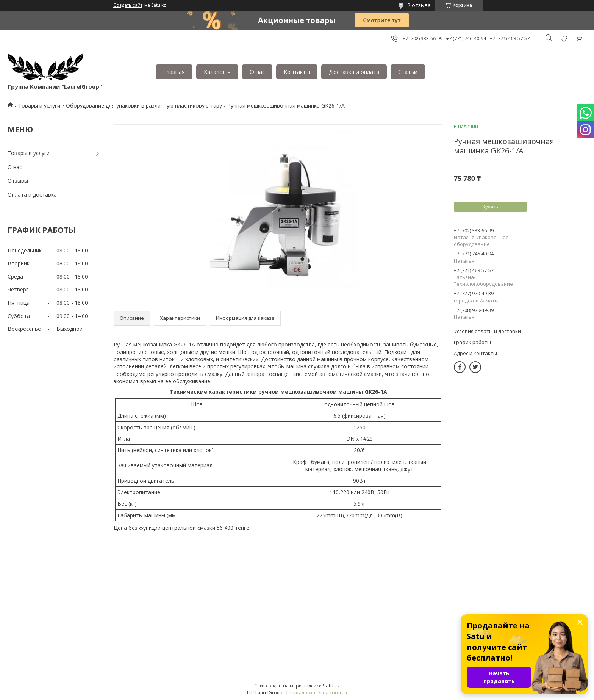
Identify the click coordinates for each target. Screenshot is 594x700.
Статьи (408, 72)
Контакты (297, 72)
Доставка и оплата (354, 72)
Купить (490, 207)
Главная (174, 72)
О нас (257, 72)
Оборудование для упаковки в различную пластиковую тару (144, 106)
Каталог (214, 72)
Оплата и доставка (32, 195)
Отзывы (18, 181)
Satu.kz (331, 686)
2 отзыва (419, 5)
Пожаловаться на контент (318, 693)
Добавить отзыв (564, 38)
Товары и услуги (39, 106)
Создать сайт (128, 5)
